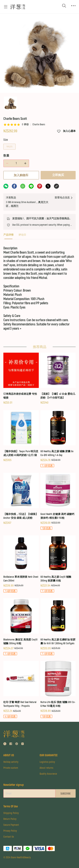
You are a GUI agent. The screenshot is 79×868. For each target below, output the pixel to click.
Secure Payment (11, 825)
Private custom (11, 768)
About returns (46, 768)
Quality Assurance (48, 774)
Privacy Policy (10, 831)
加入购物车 (21, 175)
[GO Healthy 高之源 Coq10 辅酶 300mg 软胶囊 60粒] (58, 564)
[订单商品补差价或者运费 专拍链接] (21, 379)
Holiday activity (11, 762)
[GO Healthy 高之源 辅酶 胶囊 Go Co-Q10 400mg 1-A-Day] (58, 439)
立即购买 (58, 175)
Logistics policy (47, 762)
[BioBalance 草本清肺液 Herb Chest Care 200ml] (21, 564)
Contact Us (9, 837)
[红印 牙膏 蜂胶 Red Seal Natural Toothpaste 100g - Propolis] (21, 690)
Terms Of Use (11, 806)
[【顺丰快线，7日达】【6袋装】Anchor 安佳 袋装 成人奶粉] (21, 499)
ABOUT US (9, 755)
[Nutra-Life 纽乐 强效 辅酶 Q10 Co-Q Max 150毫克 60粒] (58, 690)
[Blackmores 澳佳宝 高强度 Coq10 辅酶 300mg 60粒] (21, 627)
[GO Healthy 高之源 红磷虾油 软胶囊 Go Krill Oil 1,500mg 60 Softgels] (58, 627)
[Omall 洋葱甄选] (18, 7)
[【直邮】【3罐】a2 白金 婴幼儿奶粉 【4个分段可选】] (58, 379)
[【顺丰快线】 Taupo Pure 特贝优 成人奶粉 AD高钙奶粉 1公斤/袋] (21, 436)
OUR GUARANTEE (49, 755)
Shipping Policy (11, 813)
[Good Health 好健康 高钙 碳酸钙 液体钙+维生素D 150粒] (58, 502)
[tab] (8, 236)
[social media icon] (5, 744)
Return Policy (10, 819)
